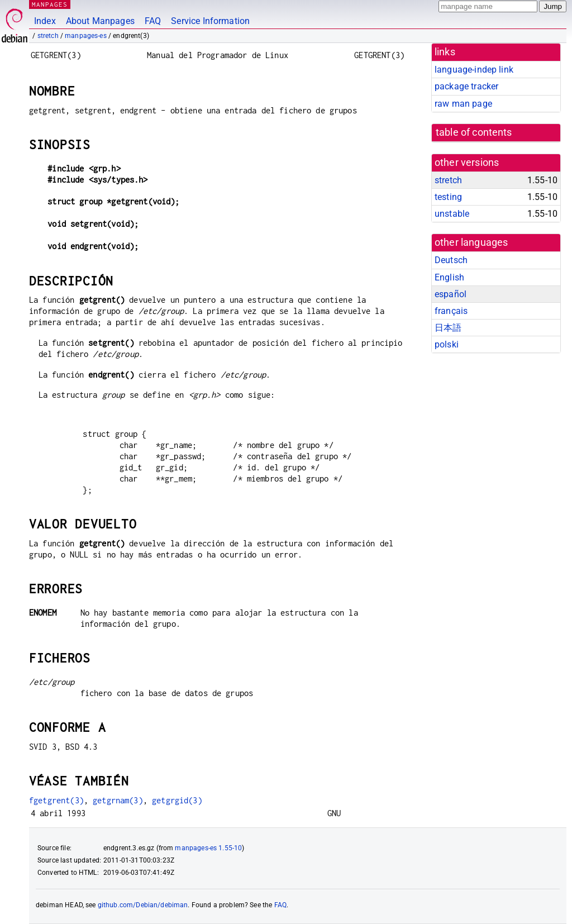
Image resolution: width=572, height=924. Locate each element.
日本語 (448, 328)
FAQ (153, 21)
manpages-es (86, 36)
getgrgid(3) (177, 800)
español (451, 294)
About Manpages (100, 21)
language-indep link (474, 70)
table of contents (474, 132)
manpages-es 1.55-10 (208, 848)
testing (448, 197)
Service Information (210, 21)
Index (45, 21)
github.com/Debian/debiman (143, 905)
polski (447, 344)
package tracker (466, 86)
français (451, 311)
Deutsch (451, 260)
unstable (452, 214)
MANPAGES (50, 4)
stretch (48, 36)
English (449, 277)
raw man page (463, 104)
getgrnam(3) (118, 800)
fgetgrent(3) (56, 800)
